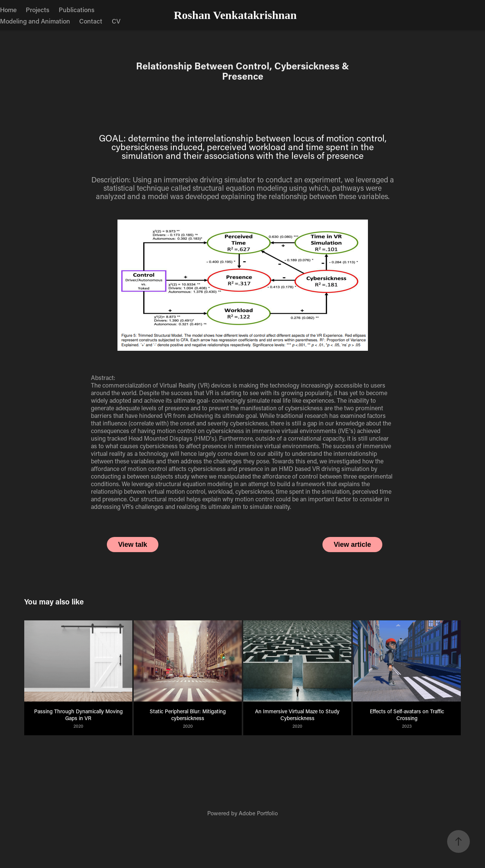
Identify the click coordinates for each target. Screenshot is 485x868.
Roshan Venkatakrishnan (235, 15)
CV (116, 21)
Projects (38, 9)
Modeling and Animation (35, 21)
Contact (91, 21)
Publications (77, 9)
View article (353, 545)
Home (8, 9)
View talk (133, 545)
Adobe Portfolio (258, 813)
